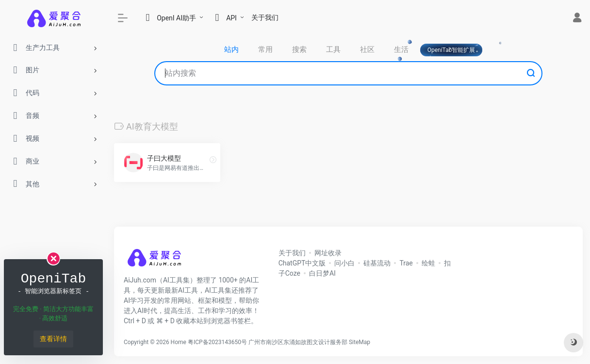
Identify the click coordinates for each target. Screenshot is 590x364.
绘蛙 (428, 263)
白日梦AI (322, 273)
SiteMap (360, 342)
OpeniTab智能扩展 (451, 50)
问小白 (344, 263)
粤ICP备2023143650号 (217, 342)
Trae (406, 263)
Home (179, 342)
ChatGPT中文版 (302, 263)
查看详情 (53, 339)
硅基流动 (377, 263)
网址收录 (328, 253)
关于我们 (265, 17)
